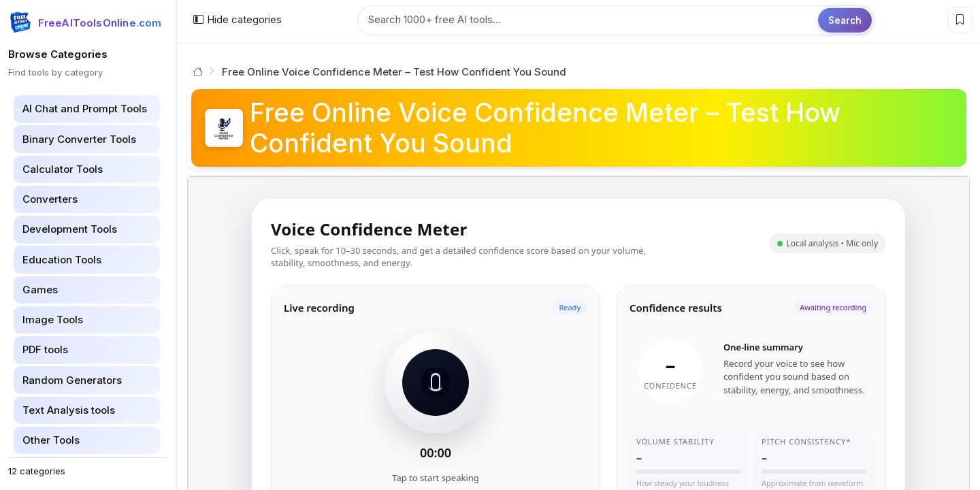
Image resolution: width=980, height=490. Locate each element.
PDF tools (45, 349)
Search (845, 20)
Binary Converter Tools (79, 139)
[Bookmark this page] (960, 20)
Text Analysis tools (69, 410)
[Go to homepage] (198, 72)
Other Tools (51, 440)
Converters (50, 199)
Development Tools (70, 229)
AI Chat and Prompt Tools (85, 109)
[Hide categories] (237, 20)
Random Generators (72, 380)
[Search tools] (616, 20)
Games (40, 290)
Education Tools (62, 260)
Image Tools (53, 320)
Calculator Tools (63, 169)
